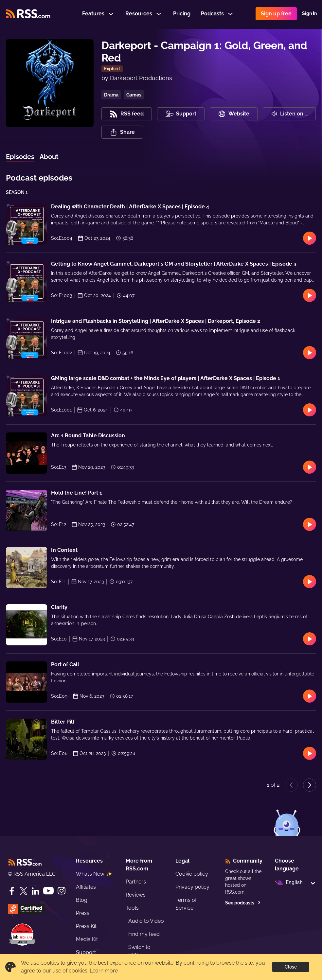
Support (86, 952)
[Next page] (310, 785)
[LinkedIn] (35, 891)
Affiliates (86, 887)
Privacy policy (192, 887)
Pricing (182, 14)
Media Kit (87, 939)
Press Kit (86, 926)
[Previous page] (291, 785)
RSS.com (235, 892)
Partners (136, 882)
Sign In (309, 14)
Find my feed (144, 934)
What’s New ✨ (94, 874)
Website (234, 114)
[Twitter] (24, 891)
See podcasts (243, 903)
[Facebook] (12, 891)
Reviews (136, 895)
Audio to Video (146, 921)
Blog (82, 900)
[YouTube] (48, 891)
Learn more (104, 971)
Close (291, 967)
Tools (132, 908)
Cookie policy (192, 874)
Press (83, 913)
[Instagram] (62, 891)
